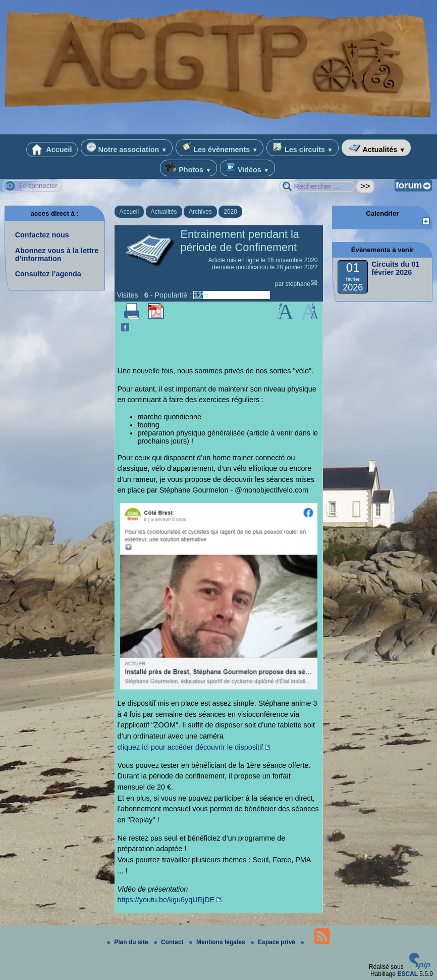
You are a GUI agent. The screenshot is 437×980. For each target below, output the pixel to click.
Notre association (127, 148)
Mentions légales (218, 942)
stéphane (297, 284)
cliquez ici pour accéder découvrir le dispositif (190, 747)
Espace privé (274, 942)
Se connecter (38, 186)
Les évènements (220, 148)
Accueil (52, 150)
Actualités (376, 148)
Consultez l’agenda (48, 274)
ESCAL (407, 974)
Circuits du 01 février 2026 (395, 268)
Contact (170, 942)
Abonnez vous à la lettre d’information (57, 255)
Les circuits (303, 148)
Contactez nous (42, 235)
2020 (230, 212)
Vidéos (248, 168)
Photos (188, 168)
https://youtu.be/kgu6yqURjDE (166, 900)
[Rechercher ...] (317, 186)
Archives (200, 212)
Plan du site (128, 942)
